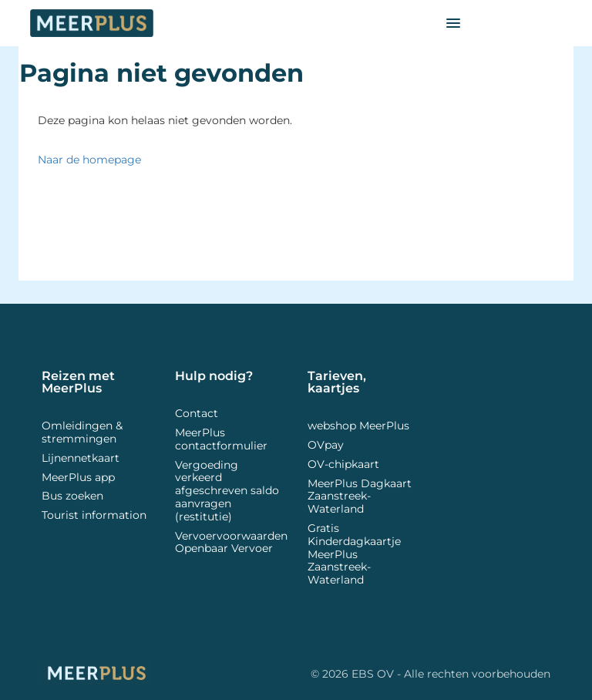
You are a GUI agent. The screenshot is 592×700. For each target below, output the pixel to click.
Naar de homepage (89, 160)
